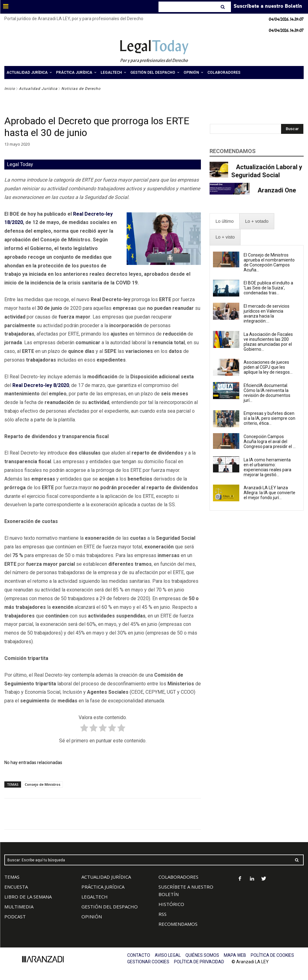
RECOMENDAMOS (178, 924)
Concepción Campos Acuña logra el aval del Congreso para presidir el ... (270, 442)
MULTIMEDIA (19, 907)
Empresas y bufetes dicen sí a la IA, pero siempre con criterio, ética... (269, 418)
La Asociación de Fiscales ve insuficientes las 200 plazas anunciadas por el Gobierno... (268, 342)
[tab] (224, 221)
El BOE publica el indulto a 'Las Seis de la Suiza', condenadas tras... (268, 288)
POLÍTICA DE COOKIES (272, 955)
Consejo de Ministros (43, 784)
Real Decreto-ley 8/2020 (41, 385)
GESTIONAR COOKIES (148, 962)
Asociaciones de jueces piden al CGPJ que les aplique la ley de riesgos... (268, 367)
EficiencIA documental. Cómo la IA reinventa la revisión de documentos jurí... (267, 393)
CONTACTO (139, 955)
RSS (163, 914)
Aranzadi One (277, 190)
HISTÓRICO (171, 904)
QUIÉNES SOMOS (202, 955)
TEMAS (12, 877)
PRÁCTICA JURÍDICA (103, 887)
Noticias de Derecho (81, 89)
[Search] (223, 7)
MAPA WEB (235, 955)
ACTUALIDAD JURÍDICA (106, 877)
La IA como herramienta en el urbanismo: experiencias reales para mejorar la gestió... (267, 467)
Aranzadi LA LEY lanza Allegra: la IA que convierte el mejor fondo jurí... (269, 493)
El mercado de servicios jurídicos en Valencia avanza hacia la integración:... (267, 314)
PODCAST (15, 916)
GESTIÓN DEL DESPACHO (110, 907)
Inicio (10, 89)
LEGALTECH (95, 897)
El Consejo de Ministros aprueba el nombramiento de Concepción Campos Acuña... (269, 262)
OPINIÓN (92, 916)
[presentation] (224, 221)
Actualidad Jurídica (38, 89)
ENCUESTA (16, 887)
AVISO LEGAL (168, 955)
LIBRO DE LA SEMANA (28, 897)
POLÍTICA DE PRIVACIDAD (199, 962)
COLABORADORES (178, 877)
